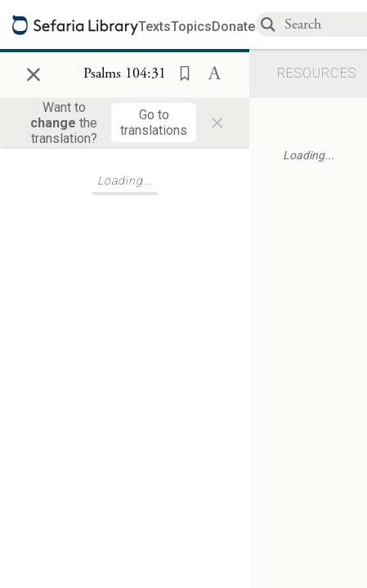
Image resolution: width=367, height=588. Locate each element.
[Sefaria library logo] (75, 25)
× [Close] (34, 72)
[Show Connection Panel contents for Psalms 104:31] (125, 74)
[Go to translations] (154, 122)
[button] (180, 72)
